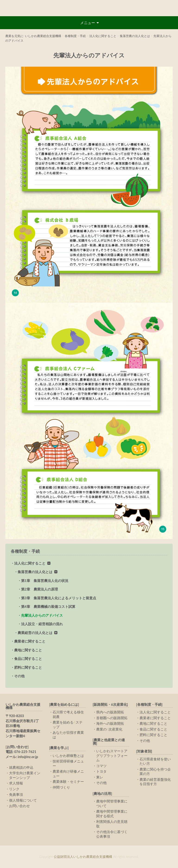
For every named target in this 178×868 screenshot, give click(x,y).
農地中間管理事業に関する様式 (112, 814)
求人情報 (16, 783)
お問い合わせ (19, 806)
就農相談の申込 (21, 767)
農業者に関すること (30, 641)
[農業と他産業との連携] (109, 742)
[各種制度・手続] (149, 704)
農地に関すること (28, 650)
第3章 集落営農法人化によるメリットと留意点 (59, 598)
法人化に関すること (30, 563)
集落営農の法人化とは (35, 572)
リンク (14, 789)
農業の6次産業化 (109, 729)
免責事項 (16, 794)
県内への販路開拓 (110, 712)
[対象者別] (144, 751)
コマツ (101, 766)
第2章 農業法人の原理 (40, 589)
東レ (100, 777)
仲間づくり (61, 787)
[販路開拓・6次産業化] (110, 704)
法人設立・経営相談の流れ (42, 624)
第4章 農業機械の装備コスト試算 (48, 606)
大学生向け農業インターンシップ (25, 775)
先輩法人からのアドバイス (42, 615)
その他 (19, 676)
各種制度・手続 (25, 551)
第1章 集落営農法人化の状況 (45, 581)
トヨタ (101, 771)
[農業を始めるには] (64, 704)
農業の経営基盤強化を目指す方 (155, 782)
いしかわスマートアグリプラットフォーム (112, 755)
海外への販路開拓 (110, 723)
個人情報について (23, 800)
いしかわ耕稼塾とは (68, 756)
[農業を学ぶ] (59, 748)
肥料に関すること (28, 667)
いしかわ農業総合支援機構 (23, 706)
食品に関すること (28, 659)
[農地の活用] (102, 794)
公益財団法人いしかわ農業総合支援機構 (89, 8)
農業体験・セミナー (68, 781)
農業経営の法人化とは (35, 633)
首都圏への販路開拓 (112, 718)
